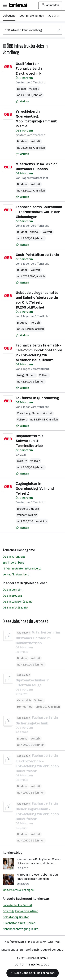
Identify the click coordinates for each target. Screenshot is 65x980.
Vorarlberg (11, 52)
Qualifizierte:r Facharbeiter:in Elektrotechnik (29, 69)
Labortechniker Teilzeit (18, 905)
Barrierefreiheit (29, 950)
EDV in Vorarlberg (13, 563)
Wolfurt (48, 413)
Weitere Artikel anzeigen (18, 890)
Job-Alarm (55, 16)
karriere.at (41, 899)
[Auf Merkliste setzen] (22, 101)
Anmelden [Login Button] (50, 5)
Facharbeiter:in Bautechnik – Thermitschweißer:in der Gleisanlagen (39, 212)
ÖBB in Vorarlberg (14, 557)
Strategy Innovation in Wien (20, 911)
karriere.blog (13, 853)
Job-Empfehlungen (32, 16)
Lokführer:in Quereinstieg (37, 398)
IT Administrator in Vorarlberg (22, 569)
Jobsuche (9, 16)
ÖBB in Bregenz (12, 596)
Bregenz (22, 509)
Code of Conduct (52, 950)
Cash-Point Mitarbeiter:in (37, 255)
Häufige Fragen (14, 942)
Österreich (24, 700)
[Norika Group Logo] (32, 965)
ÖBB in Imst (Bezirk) (15, 608)
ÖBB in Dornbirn (13, 590)
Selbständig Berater (16, 917)
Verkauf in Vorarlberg (16, 574)
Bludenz (22, 141)
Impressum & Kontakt (39, 942)
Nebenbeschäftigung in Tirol (21, 929)
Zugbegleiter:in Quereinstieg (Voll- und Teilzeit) (35, 489)
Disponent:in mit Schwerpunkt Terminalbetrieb (30, 441)
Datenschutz (10, 950)
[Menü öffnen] (5, 5)
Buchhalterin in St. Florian (19, 923)
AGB (57, 942)
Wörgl (21, 375)
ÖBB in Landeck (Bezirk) (18, 602)
